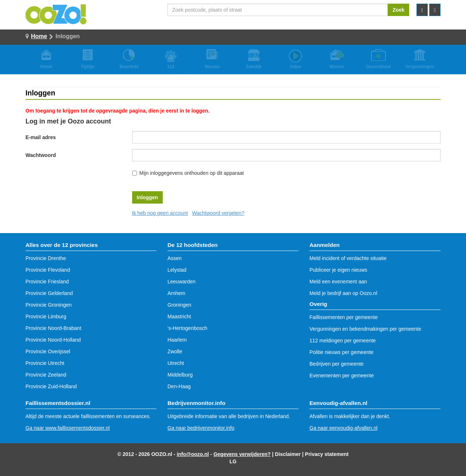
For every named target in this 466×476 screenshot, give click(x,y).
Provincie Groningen (49, 305)
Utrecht (176, 363)
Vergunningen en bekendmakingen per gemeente (365, 329)
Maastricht (179, 316)
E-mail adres (41, 137)
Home (39, 36)
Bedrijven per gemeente (337, 364)
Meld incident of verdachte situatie (348, 258)
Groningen (179, 305)
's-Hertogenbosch (187, 328)
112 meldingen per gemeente (343, 341)
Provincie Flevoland (48, 270)
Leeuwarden (181, 282)
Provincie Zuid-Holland (51, 386)
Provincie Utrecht (45, 363)
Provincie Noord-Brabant (53, 328)
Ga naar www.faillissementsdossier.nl (68, 428)
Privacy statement (327, 454)
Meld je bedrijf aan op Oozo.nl (343, 293)
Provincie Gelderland (49, 293)
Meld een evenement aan (338, 282)
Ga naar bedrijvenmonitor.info (201, 428)
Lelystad (177, 270)
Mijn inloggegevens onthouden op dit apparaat (192, 173)
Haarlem (177, 340)
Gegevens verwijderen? (242, 454)
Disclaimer (288, 454)
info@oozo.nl (193, 454)
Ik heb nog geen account (160, 213)
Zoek (398, 10)
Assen (175, 258)
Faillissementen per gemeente (344, 317)
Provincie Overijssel (48, 351)
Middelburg (180, 375)
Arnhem (176, 293)
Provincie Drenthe (46, 258)
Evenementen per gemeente (342, 375)
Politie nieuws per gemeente (341, 352)
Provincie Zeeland (46, 375)
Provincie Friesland (47, 282)
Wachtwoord (41, 155)
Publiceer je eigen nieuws (338, 270)
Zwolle (175, 351)
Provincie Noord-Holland (53, 340)
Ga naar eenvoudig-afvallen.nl (343, 428)
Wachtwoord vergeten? (218, 213)
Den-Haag (179, 386)
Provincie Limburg (46, 316)
